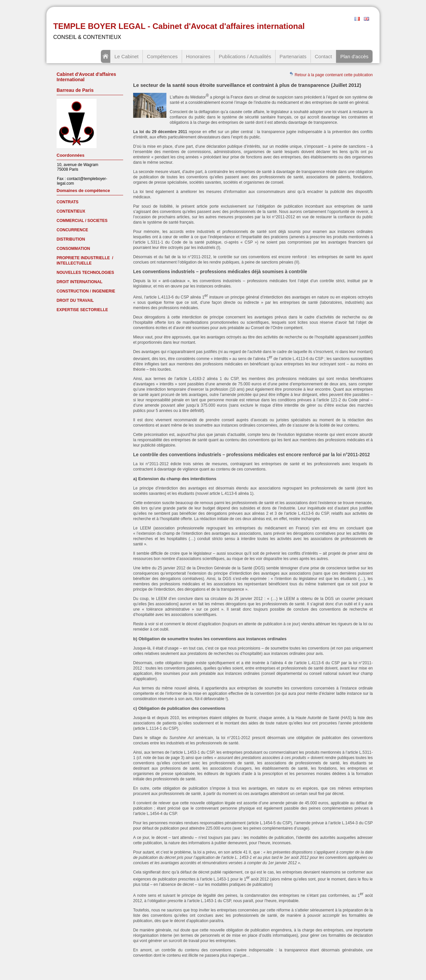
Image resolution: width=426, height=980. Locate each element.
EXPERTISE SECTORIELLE (82, 310)
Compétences (162, 56)
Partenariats (293, 56)
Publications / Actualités (245, 56)
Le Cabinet (127, 56)
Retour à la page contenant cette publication (331, 74)
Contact (323, 56)
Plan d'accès (354, 56)
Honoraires (198, 56)
